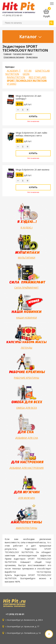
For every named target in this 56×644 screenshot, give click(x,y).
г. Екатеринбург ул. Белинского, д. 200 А (24, 620)
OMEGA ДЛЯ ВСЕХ (27, 408)
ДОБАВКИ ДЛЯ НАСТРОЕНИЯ (27, 468)
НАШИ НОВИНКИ (27, 318)
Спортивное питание (14, 57)
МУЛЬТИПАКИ (27, 258)
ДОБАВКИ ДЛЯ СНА (27, 438)
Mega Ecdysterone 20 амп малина (32, 170)
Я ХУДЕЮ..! (27, 228)
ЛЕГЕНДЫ (27, 348)
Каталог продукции (23, 54)
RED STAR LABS (37, 77)
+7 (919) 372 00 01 (12, 15)
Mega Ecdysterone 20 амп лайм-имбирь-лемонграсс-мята (32, 134)
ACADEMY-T (14, 71)
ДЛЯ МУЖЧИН (27, 498)
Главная (7, 54)
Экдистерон (32, 57)
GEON (26, 74)
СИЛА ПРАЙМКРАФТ (27, 288)
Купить (33, 116)
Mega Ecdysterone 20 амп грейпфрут (28, 97)
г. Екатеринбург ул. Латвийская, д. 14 (23, 633)
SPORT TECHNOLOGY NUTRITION (27, 81)
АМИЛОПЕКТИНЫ (27, 528)
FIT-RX (28, 71)
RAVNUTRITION (16, 77)
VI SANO (12, 84)
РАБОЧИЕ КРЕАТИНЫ (27, 378)
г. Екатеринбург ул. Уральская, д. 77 (23, 626)
